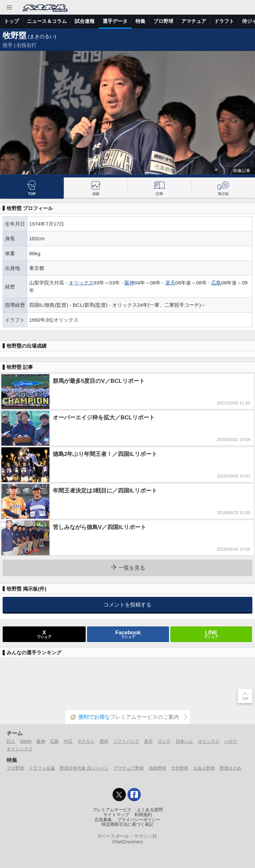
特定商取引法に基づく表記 (127, 824)
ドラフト (224, 21)
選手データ (115, 21)
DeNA (26, 741)
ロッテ (164, 741)
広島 (216, 283)
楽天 (170, 283)
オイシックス (20, 749)
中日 (68, 741)
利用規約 (143, 815)
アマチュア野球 (129, 768)
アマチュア (194, 21)
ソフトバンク (126, 741)
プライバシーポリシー (139, 820)
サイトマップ (116, 815)
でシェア (44, 634)
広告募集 (103, 820)
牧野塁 (15, 35)
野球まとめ (231, 768)
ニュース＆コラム (47, 21)
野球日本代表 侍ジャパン (84, 768)
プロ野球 (163, 21)
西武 (104, 741)
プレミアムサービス (112, 810)
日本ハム (184, 741)
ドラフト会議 (42, 768)
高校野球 (157, 768)
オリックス (81, 283)
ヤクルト (86, 741)
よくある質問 (150, 810)
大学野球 (180, 768)
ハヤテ (231, 741)
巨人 (11, 741)
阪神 (129, 283)
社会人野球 (204, 768)
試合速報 (85, 21)
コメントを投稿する (127, 604)
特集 (140, 21)
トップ (11, 21)
